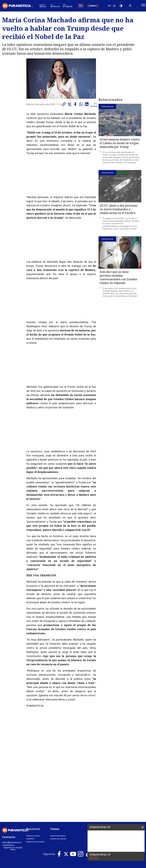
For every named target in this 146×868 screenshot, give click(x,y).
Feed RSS (30, 781)
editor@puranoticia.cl (11, 785)
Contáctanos (7, 788)
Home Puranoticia (58, 778)
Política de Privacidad (35, 784)
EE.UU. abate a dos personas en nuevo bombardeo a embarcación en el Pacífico (119, 211)
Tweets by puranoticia (110, 771)
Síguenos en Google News (13, 791)
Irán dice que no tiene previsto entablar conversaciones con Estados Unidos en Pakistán (118, 279)
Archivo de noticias (58, 781)
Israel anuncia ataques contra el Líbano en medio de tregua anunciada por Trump (120, 145)
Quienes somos (33, 778)
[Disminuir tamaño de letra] (125, 6)
